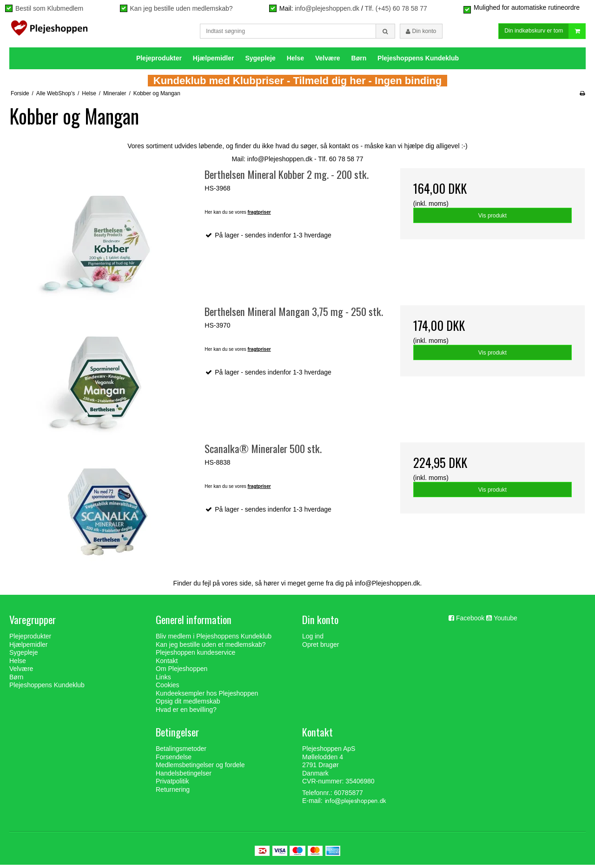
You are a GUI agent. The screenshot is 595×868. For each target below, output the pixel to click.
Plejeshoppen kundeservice (195, 655)
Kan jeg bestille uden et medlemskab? (211, 647)
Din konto (421, 33)
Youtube (506, 621)
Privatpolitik (172, 784)
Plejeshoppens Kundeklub (418, 61)
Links (163, 680)
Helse (295, 61)
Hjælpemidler (214, 61)
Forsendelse (174, 760)
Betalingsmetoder (181, 752)
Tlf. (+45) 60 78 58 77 (396, 8)
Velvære (328, 61)
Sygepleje (260, 61)
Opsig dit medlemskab (188, 704)
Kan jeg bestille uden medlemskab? (182, 8)
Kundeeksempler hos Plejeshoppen (207, 696)
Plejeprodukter (159, 61)
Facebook (470, 621)
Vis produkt (493, 218)
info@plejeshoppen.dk (327, 8)
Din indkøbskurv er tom (545, 33)
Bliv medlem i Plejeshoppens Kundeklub (214, 639)
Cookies (168, 688)
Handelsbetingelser (184, 776)
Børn (359, 61)
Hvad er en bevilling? (186, 712)
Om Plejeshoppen (182, 671)
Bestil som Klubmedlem (49, 8)
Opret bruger (321, 647)
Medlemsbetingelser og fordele (200, 768)
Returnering (173, 792)
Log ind (313, 639)
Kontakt (167, 664)
